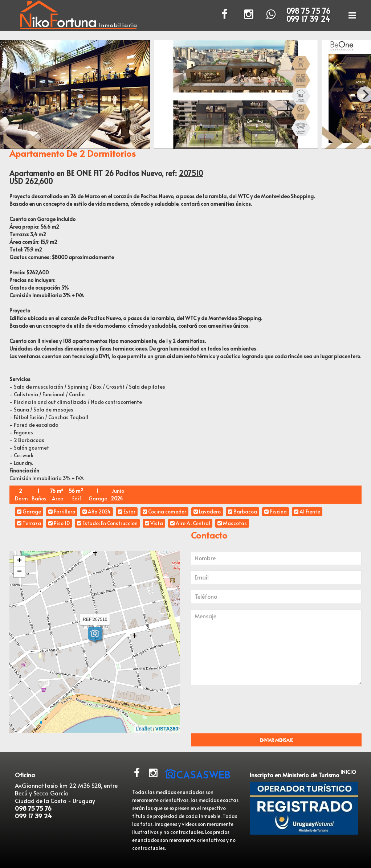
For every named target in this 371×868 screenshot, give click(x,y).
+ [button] (19, 561)
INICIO (348, 772)
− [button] (19, 572)
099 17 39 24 (308, 19)
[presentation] (253, 712)
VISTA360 (167, 729)
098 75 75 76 (308, 11)
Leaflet (144, 729)
